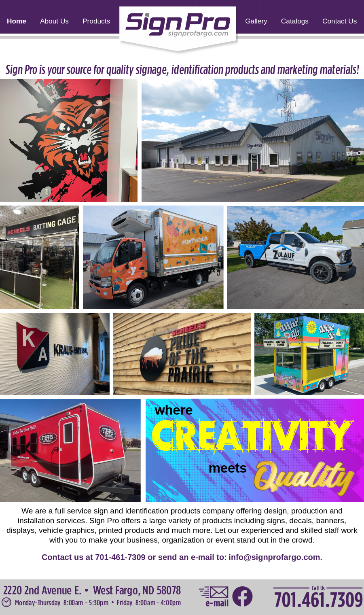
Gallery (256, 21)
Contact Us (340, 21)
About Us (54, 21)
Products (96, 21)
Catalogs (295, 21)
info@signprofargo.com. (275, 557)
